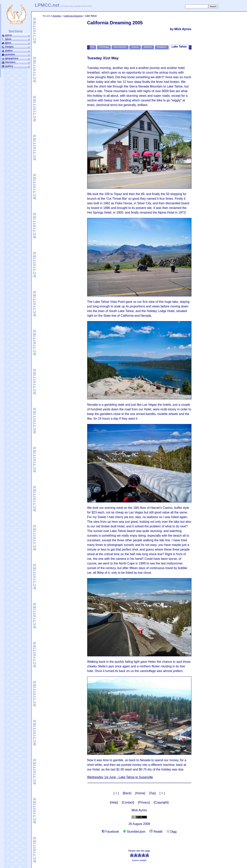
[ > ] (162, 793)
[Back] (127, 793)
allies (16, 51)
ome (16, 35)
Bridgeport (162, 47)
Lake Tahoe (179, 47)
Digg (171, 832)
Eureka (91, 47)
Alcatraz (135, 47)
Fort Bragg (104, 47)
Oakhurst (148, 47)
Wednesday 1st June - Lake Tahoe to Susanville (120, 777)
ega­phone (16, 58)
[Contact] (128, 802)
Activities (57, 16)
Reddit (156, 832)
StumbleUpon (134, 832)
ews (16, 39)
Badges (16, 47)
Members (16, 62)
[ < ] (116, 793)
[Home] (140, 793)
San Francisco (120, 47)
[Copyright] (161, 802)
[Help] (114, 802)
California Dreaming (73, 16)
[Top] (152, 793)
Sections (16, 31)
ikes (16, 43)
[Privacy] (144, 802)
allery (16, 66)
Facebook (110, 832)
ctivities (16, 54)
